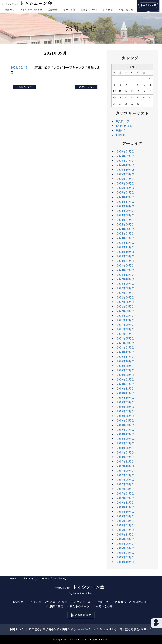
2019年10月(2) (127, 398)
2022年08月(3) (127, 288)
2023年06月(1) (127, 266)
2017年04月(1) (127, 489)
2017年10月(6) (127, 466)
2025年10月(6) (127, 170)
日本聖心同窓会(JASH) (135, 629)
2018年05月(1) (127, 448)
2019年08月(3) (127, 407)
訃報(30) (121, 135)
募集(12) (121, 130)
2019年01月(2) (127, 430)
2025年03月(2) (127, 193)
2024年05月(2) (127, 229)
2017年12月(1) (127, 462)
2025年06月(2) (127, 184)
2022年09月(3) (127, 284)
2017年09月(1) (127, 471)
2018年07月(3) (127, 443)
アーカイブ (132, 143)
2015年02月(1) (127, 557)
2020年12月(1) (127, 352)
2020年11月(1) (127, 357)
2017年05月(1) (127, 484)
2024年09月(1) (127, 211)
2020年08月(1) (127, 366)
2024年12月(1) (127, 197)
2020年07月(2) (127, 370)
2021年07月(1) (127, 334)
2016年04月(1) (127, 521)
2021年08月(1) (127, 329)
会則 (65, 602)
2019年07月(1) (127, 411)
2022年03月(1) (127, 311)
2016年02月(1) (127, 525)
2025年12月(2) (127, 165)
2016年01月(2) (127, 530)
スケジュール (82, 602)
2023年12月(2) (127, 243)
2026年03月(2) (127, 152)
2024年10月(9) (127, 206)
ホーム (14, 579)
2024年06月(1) (127, 225)
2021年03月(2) (127, 343)
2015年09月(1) (127, 539)
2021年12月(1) (127, 320)
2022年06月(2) (127, 298)
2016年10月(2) (127, 512)
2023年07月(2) (127, 261)
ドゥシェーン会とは (31, 10)
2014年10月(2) (127, 562)
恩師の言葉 (69, 10)
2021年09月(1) (127, 325)
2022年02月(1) (127, 316)
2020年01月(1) (127, 384)
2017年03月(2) (127, 494)
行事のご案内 (141, 602)
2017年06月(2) (127, 480)
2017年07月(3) (127, 475)
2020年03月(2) (127, 375)
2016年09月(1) (127, 516)
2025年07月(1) (127, 179)
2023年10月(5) (127, 252)
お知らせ (10, 10)
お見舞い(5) (123, 121)
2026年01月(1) (127, 161)
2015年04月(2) (127, 553)
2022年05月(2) (127, 302)
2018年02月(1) (127, 457)
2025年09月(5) (127, 174)
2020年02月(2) (127, 380)
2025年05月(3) (127, 188)
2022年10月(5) (127, 279)
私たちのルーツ (89, 10)
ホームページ (85, 629)
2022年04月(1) (127, 307)
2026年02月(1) (127, 156)
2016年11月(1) (127, 507)
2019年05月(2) (127, 416)
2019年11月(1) (127, 393)
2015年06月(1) (127, 544)
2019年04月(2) (127, 421)
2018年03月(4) (127, 453)
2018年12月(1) (127, 434)
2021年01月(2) (127, 348)
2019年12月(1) (127, 389)
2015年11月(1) (127, 535)
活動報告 (53, 10)
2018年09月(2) (127, 439)
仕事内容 (103, 602)
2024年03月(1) (127, 234)
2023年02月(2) (127, 270)
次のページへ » (86, 87)
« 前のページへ (24, 87)
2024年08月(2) (127, 215)
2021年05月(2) (127, 339)
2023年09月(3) (127, 256)
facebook (107, 629)
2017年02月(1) (127, 498)
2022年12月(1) (127, 275)
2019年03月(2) (127, 425)
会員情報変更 (150, 5)
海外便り (108, 10)
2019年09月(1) (127, 402)
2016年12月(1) (127, 503)
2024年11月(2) (127, 202)
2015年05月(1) (127, 548)
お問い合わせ (126, 10)
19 (114, 98)
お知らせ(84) (124, 126)
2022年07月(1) (127, 293)
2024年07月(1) (127, 220)
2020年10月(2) (127, 361)
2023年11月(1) (127, 247)
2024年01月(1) (127, 238)
